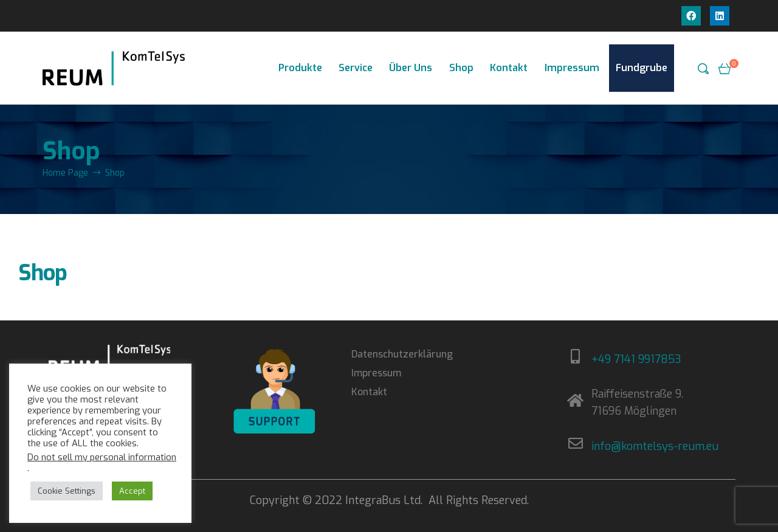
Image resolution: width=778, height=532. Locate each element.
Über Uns (411, 68)
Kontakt (509, 68)
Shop (461, 68)
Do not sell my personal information (102, 457)
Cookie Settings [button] (67, 491)
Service (356, 68)
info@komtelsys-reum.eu (655, 446)
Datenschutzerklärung (402, 354)
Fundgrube (642, 68)
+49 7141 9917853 (636, 359)
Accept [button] (132, 491)
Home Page (65, 173)
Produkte (300, 68)
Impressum (572, 68)
